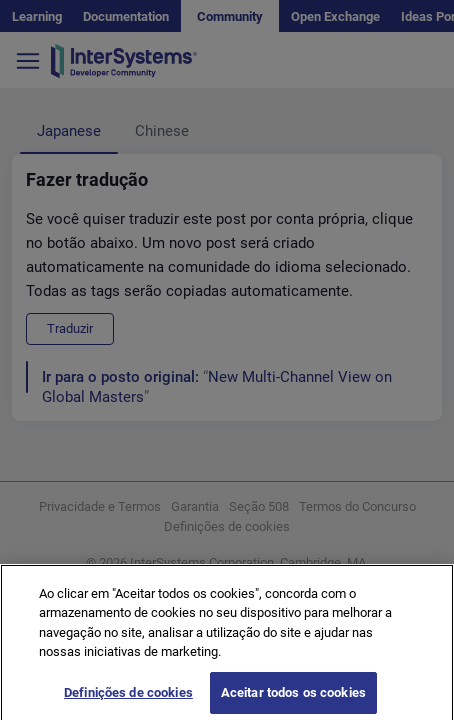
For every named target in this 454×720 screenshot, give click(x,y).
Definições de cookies (128, 698)
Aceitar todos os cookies (293, 698)
